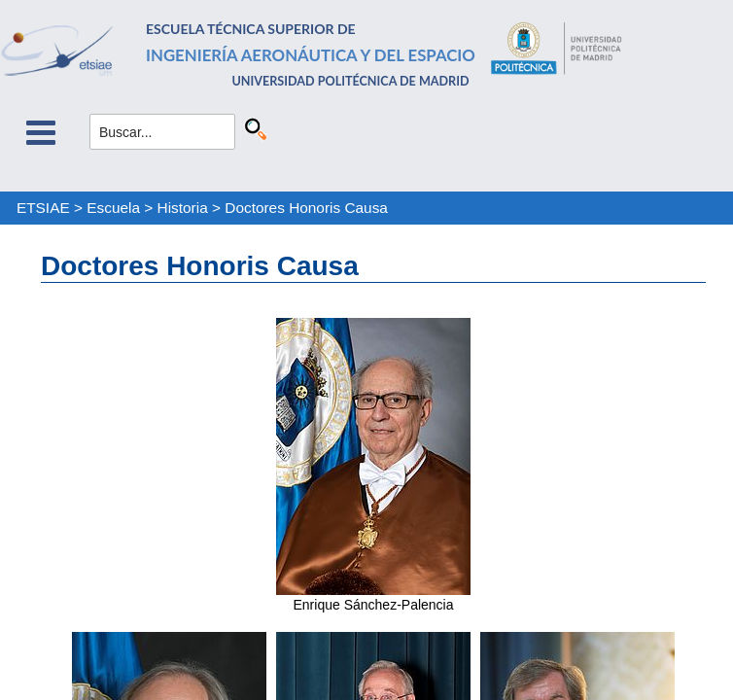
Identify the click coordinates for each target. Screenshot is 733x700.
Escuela (113, 208)
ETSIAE (43, 208)
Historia (183, 208)
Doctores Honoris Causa (306, 208)
